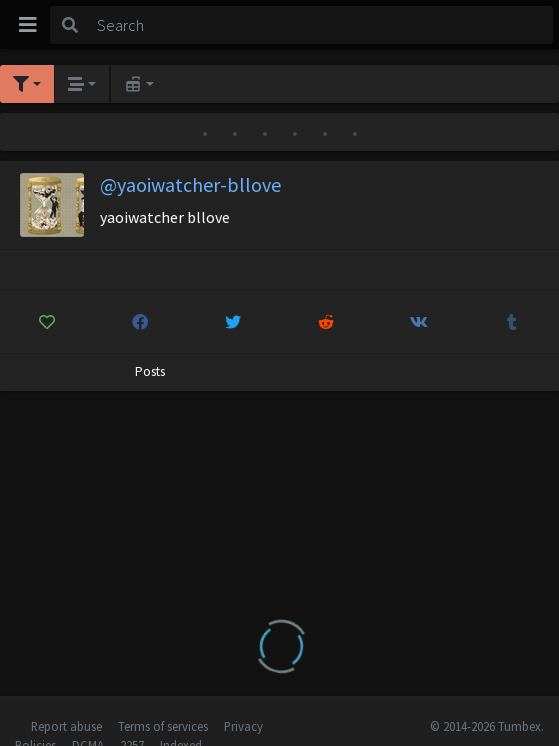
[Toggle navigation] (28, 25)
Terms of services (163, 726)
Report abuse (66, 726)
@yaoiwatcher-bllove (190, 184)
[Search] (321, 25)
